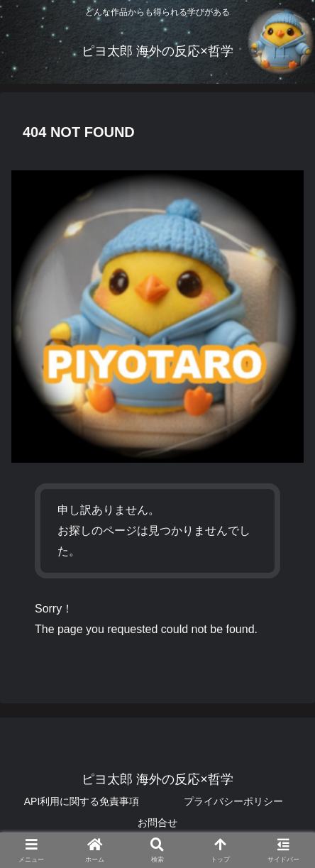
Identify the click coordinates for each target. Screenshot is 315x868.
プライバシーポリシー (233, 801)
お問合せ (157, 823)
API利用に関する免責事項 (82, 801)
